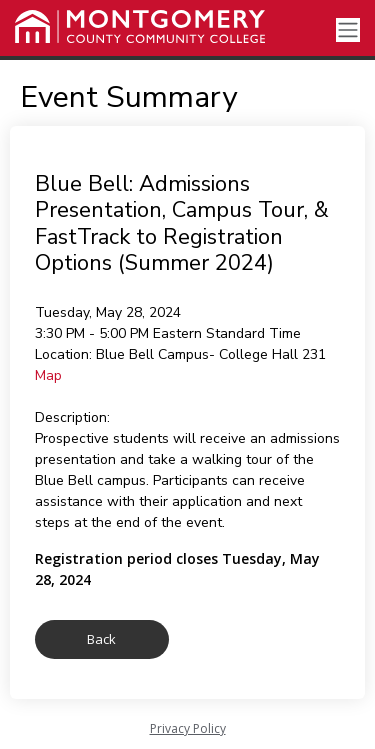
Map (48, 375)
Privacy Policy (188, 728)
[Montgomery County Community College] (140, 26)
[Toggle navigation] (348, 30)
